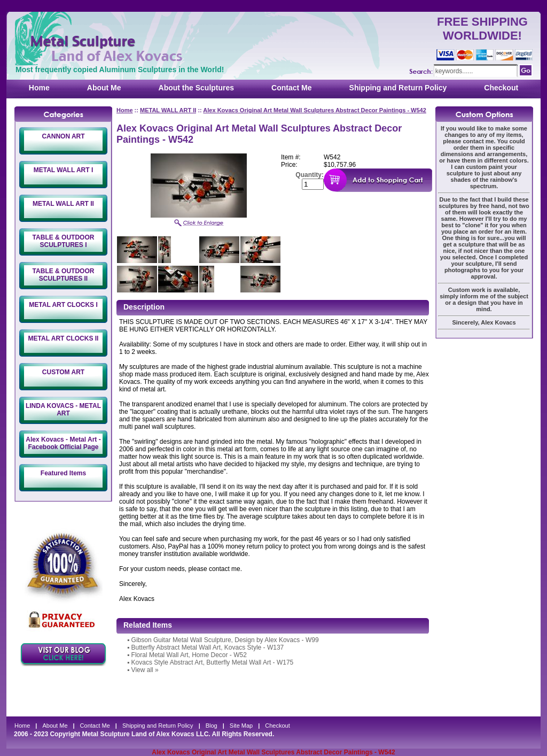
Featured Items (63, 473)
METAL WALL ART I (64, 170)
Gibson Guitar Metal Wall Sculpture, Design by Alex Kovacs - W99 (225, 640)
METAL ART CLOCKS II (64, 338)
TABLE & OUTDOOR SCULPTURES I (64, 241)
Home (39, 88)
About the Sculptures (197, 88)
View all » (145, 670)
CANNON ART (63, 136)
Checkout (501, 88)
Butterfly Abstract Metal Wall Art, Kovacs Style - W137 (208, 647)
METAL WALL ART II (63, 204)
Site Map (241, 726)
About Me (104, 88)
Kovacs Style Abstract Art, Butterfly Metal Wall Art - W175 (213, 662)
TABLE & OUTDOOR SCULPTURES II (64, 275)
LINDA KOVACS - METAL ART (63, 410)
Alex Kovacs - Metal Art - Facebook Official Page (63, 443)
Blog (212, 726)
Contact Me (291, 88)
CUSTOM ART (63, 372)
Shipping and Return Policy (398, 88)
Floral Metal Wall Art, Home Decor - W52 (189, 655)
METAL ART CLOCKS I (63, 305)
